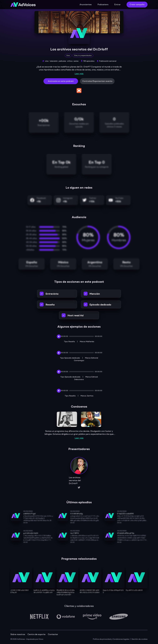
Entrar (117, 5)
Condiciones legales (121, 639)
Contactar (53, 635)
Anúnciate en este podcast (61, 81)
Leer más (79, 74)
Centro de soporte (36, 635)
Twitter (93, 198)
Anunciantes (86, 5)
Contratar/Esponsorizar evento (97, 81)
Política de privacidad (102, 639)
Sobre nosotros (18, 635)
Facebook (41, 198)
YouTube (119, 198)
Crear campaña (137, 5)
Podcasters (103, 5)
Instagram (68, 198)
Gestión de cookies (139, 639)
